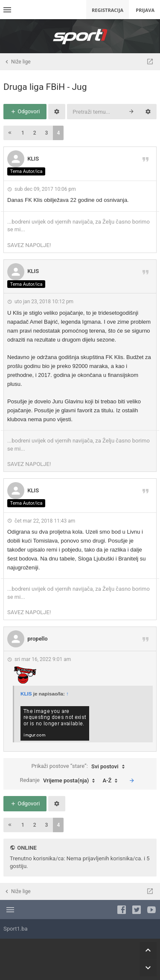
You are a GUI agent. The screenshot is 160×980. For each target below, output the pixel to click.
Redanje (59, 781)
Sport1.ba (16, 929)
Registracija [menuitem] (108, 10)
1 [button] (23, 133)
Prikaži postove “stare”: (80, 767)
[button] (10, 133)
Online (27, 848)
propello (37, 639)
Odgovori (25, 111)
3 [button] (47, 133)
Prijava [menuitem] (145, 10)
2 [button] (35, 133)
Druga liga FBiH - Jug (45, 87)
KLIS (33, 159)
